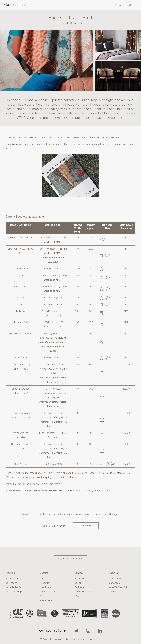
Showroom (115, 583)
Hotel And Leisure (49, 592)
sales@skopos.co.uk (97, 491)
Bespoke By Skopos (16, 587)
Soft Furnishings (14, 592)
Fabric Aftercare (83, 592)
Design (78, 583)
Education (45, 583)
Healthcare (46, 587)
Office (43, 596)
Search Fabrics (13, 579)
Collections (11, 583)
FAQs (77, 596)
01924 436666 (57, 526)
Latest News (116, 579)
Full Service (81, 579)
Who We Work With (119, 587)
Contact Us (115, 592)
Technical (80, 587)
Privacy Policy (94, 639)
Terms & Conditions (75, 639)
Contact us (86, 526)
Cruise (43, 579)
